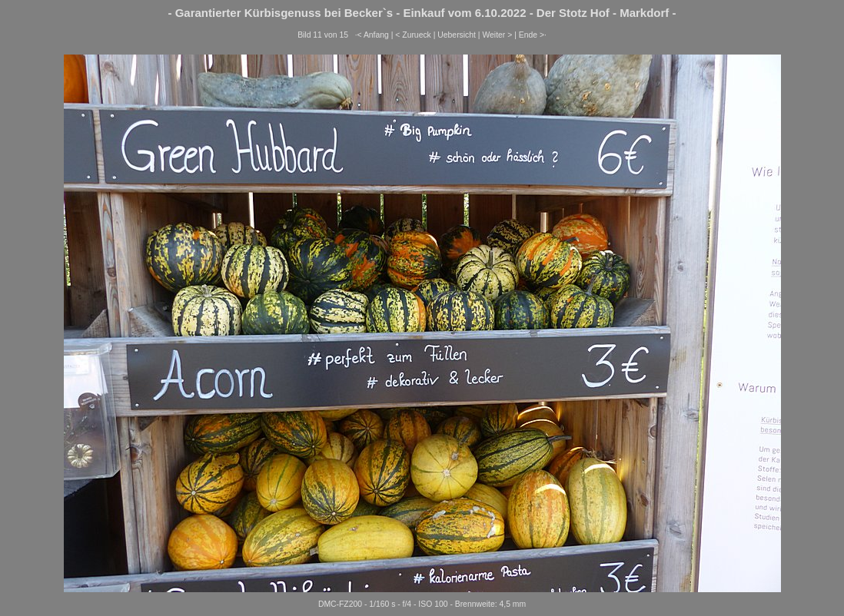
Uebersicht (457, 35)
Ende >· (533, 35)
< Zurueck (413, 35)
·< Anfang (372, 35)
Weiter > (497, 35)
